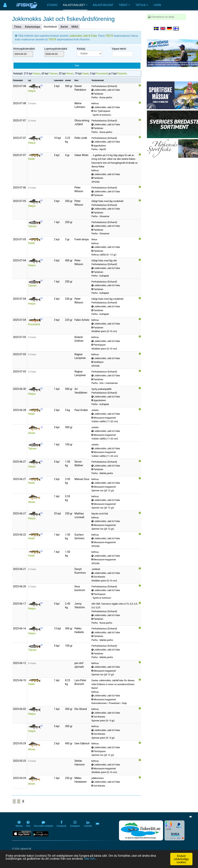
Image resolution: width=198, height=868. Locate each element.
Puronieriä (102, 73)
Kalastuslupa (32, 27)
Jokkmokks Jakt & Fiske (83, 36)
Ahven (70, 73)
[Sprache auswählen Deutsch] (170, 29)
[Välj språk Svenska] (157, 29)
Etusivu (52, 5)
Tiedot (124, 5)
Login (157, 5)
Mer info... (97, 859)
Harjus (37, 73)
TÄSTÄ (110, 36)
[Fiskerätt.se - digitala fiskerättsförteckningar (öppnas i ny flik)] (141, 830)
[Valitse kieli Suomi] (176, 29)
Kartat (64, 27)
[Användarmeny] (5, 5)
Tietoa (18, 27)
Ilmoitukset (50, 27)
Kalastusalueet (75, 5)
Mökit (75, 27)
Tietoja (142, 5)
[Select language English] (163, 29)
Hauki (86, 73)
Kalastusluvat (103, 5)
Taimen (53, 73)
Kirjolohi (122, 73)
